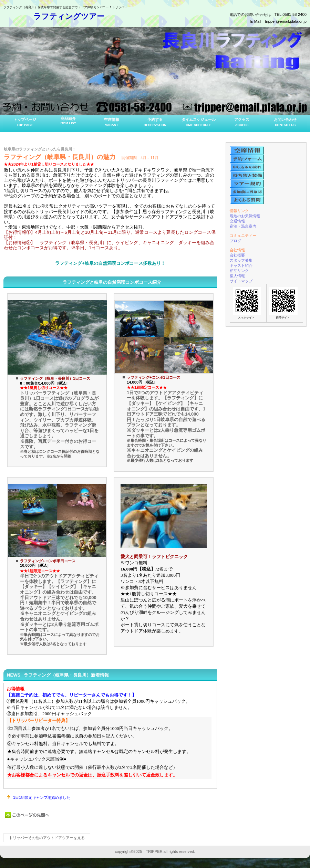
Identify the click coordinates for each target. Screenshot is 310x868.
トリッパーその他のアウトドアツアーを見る (47, 838)
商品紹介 (68, 121)
